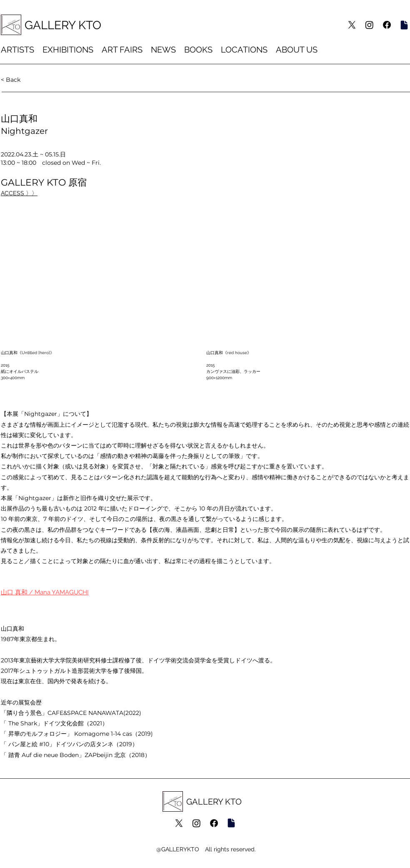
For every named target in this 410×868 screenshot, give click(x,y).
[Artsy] (404, 25)
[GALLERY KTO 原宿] (24, 193)
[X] (352, 25)
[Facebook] (387, 25)
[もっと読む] (71, 593)
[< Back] (28, 79)
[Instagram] (369, 25)
